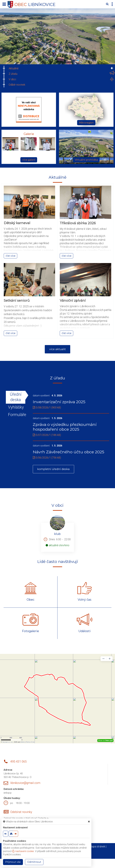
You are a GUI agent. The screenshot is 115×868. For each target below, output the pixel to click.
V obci (12, 79)
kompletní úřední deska (53, 469)
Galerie (29, 134)
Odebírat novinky (21, 812)
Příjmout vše (13, 862)
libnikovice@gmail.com (25, 783)
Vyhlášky (16, 407)
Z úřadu (13, 74)
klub (57, 534)
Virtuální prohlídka (86, 160)
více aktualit (57, 349)
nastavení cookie (23, 851)
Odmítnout (34, 862)
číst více (11, 256)
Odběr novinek (17, 85)
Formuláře (16, 415)
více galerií (29, 160)
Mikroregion (86, 123)
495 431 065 (18, 762)
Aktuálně (14, 68)
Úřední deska (16, 397)
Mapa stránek (97, 847)
